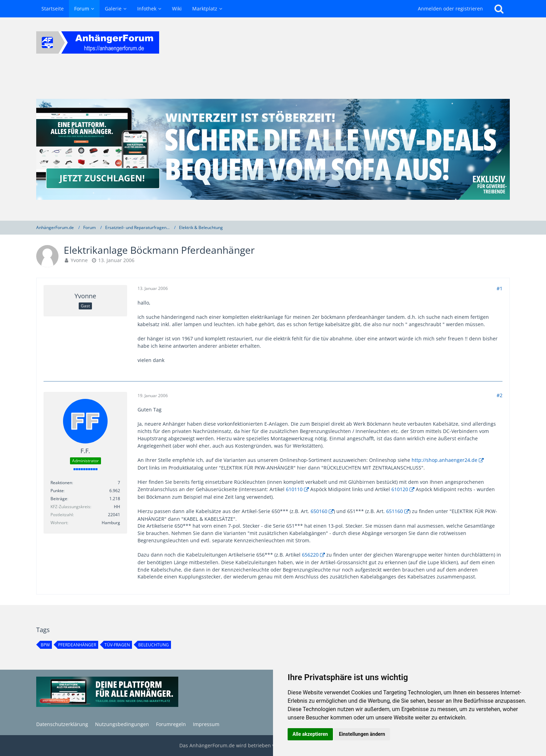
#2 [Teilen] (500, 395)
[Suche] (499, 9)
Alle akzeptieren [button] (310, 734)
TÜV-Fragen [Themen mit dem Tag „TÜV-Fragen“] (117, 645)
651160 (395, 511)
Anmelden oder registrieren (450, 9)
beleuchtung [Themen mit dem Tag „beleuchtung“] (154, 645)
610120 (400, 489)
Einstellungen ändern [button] (362, 734)
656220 (310, 555)
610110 (294, 489)
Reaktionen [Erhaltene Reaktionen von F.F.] (61, 483)
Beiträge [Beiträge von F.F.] (59, 499)
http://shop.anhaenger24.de (444, 460)
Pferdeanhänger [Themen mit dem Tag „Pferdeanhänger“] (77, 645)
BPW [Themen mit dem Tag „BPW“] (45, 645)
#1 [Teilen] (500, 288)
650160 (319, 511)
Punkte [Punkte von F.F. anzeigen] (57, 491)
